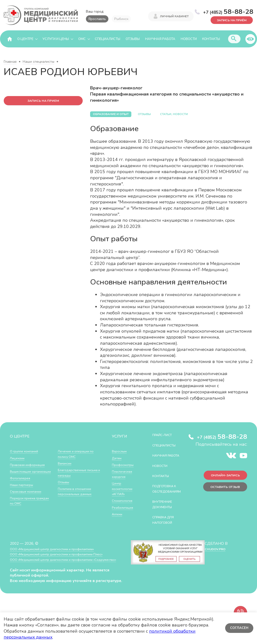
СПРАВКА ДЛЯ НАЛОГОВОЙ (166, 531)
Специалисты (108, 39)
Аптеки (118, 514)
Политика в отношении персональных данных (78, 503)
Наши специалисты (39, 62)
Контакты (211, 39)
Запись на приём (228, 19)
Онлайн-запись (222, 477)
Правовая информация (30, 465)
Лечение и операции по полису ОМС (78, 466)
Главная (10, 62)
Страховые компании (28, 497)
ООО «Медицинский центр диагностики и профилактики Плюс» (65, 565)
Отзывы (133, 39)
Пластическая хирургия (124, 474)
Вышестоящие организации (23, 474)
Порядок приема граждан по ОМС (73, 454)
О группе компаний (26, 451)
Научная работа (160, 39)
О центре (25, 39)
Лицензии (18, 458)
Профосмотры (125, 465)
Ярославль (97, 19)
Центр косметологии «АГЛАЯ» (124, 489)
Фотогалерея (22, 483)
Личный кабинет (174, 17)
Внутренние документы (165, 515)
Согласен (238, 628)
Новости (189, 39)
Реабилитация (124, 507)
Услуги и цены (56, 39)
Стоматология (124, 501)
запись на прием (43, 101)
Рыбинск (121, 19)
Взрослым (121, 451)
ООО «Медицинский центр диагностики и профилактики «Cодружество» (59, 573)
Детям (118, 458)
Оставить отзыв (222, 490)
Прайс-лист (165, 435)
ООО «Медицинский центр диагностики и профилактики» (60, 560)
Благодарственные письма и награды (75, 485)
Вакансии (66, 475)
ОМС (82, 39)
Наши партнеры (24, 490)
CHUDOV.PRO (215, 560)
